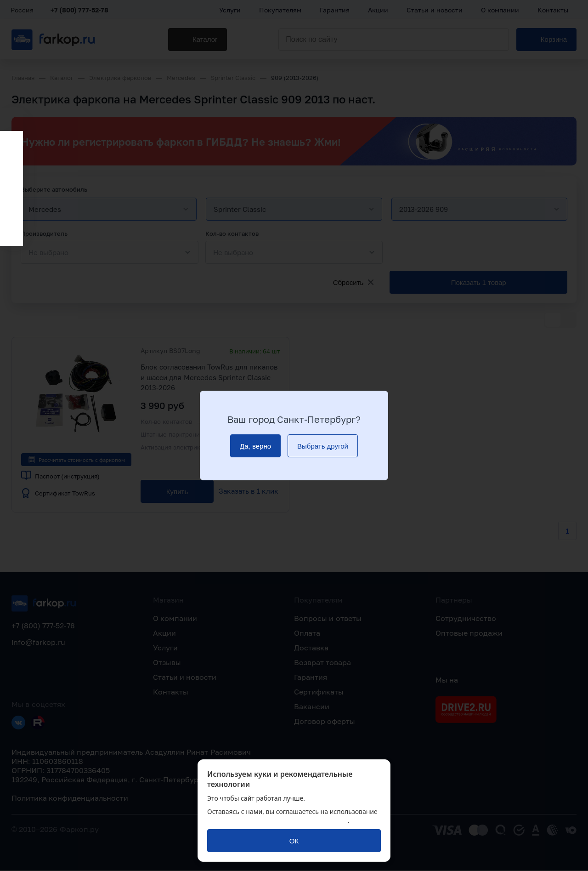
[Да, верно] (255, 446)
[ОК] (294, 841)
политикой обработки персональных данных (277, 820)
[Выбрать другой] (323, 446)
